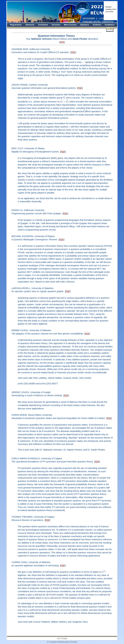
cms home (109, 12)
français (108, 7)
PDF (62, 42)
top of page (62, 638)
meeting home (111, 9)
